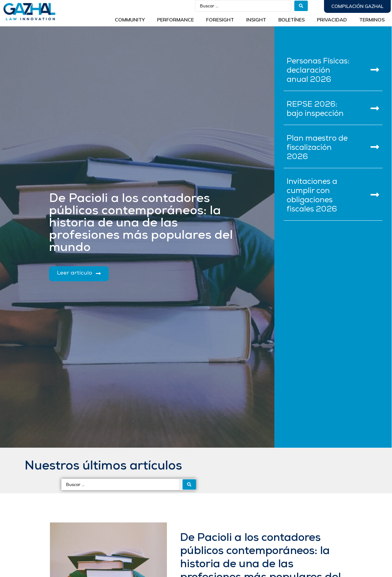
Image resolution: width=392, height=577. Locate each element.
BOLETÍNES (292, 20)
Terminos (372, 20)
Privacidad (332, 20)
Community (130, 20)
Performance (175, 20)
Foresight (220, 20)
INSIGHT (256, 20)
